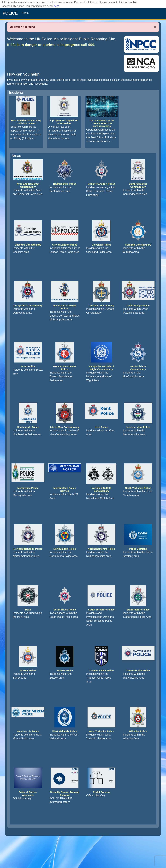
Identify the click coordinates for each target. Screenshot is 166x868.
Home (25, 13)
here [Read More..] (57, 6)
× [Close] (155, 27)
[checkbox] (3, 2)
